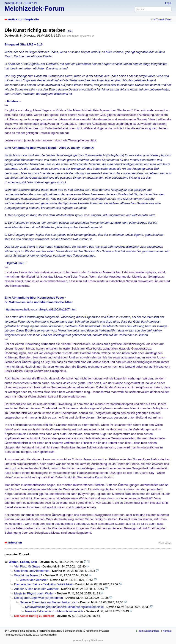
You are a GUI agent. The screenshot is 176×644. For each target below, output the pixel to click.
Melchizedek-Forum (34, 9)
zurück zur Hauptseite (23, 19)
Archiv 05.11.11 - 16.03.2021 (21, 3)
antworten (15, 542)
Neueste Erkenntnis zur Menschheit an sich (49, 602)
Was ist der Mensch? (28, 575)
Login (168, 3)
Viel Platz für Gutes (27, 566)
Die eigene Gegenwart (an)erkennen (38, 598)
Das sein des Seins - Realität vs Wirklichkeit (43, 584)
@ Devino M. (87, 36)
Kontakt (167, 631)
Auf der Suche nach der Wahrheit (36, 589)
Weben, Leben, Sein (23, 562)
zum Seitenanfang (149, 631)
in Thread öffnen (162, 19)
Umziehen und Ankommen (32, 571)
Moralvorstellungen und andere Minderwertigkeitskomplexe (64, 607)
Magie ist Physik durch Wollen (34, 593)
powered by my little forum (88, 640)
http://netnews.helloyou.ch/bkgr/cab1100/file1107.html (40, 309)
